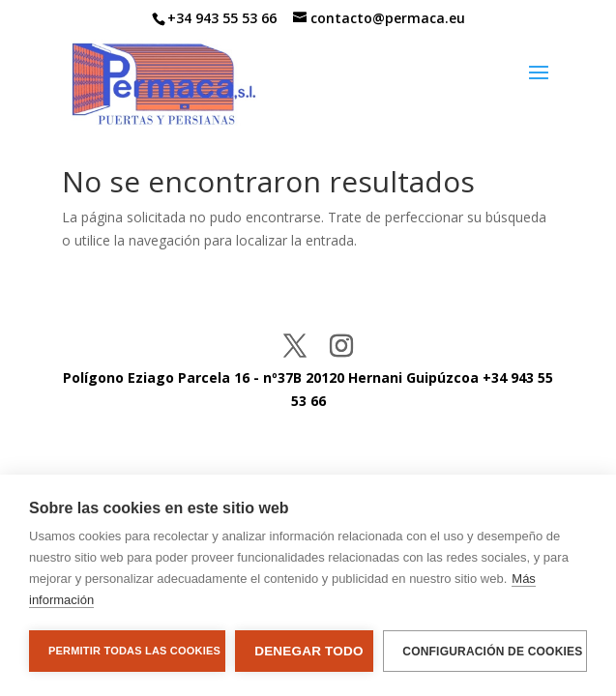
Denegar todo (308, 651)
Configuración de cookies (492, 652)
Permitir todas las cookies (134, 651)
